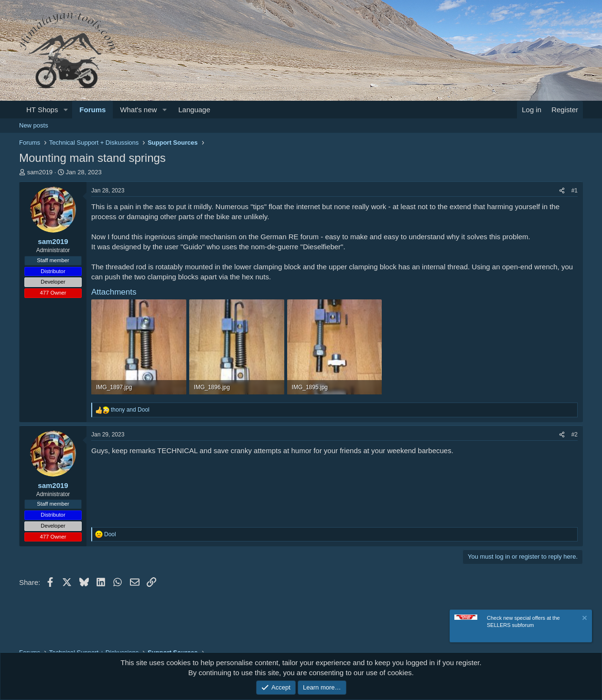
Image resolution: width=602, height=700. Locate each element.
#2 (575, 435)
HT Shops (42, 110)
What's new (138, 110)
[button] (65, 110)
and (130, 410)
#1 (575, 191)
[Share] (562, 191)
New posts (34, 125)
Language (194, 110)
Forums (92, 110)
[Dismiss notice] (584, 620)
